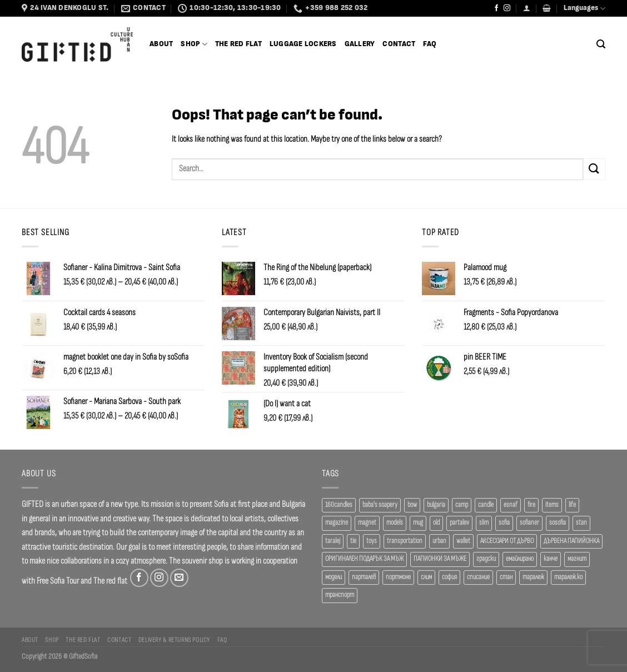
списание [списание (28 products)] (478, 577)
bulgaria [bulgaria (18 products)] (436, 505)
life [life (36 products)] (572, 505)
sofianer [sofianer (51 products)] (529, 523)
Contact (399, 44)
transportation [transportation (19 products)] (405, 541)
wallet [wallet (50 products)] (463, 541)
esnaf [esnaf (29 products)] (511, 505)
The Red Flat (238, 44)
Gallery (360, 44)
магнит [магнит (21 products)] (577, 559)
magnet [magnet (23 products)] (367, 523)
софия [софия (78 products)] (449, 577)
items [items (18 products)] (552, 505)
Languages (584, 9)
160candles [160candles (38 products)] (339, 505)
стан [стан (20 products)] (506, 577)
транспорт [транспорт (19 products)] (340, 595)
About (161, 44)
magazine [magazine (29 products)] (337, 523)
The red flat (110, 581)
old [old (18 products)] (436, 523)
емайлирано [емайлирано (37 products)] (520, 559)
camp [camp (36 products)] (462, 505)
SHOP (194, 44)
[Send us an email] (179, 578)
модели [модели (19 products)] (334, 577)
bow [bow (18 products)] (412, 505)
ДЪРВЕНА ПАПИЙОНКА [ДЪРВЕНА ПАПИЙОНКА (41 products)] (571, 541)
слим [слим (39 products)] (426, 577)
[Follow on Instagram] (507, 8)
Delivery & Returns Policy (174, 640)
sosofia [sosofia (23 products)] (558, 523)
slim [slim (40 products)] (484, 523)
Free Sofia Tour (58, 581)
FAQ (430, 44)
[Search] (601, 44)
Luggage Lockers (303, 44)
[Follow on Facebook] (496, 8)
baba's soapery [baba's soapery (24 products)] (380, 505)
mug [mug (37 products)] (418, 523)
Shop (52, 640)
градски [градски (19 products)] (486, 559)
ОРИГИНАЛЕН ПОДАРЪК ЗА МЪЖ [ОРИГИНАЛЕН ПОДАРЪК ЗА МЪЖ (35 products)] (364, 559)
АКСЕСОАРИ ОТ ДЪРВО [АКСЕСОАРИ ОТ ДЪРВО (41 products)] (507, 541)
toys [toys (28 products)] (372, 541)
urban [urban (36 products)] (439, 541)
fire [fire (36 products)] (531, 505)
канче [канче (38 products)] (551, 559)
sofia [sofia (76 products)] (504, 523)
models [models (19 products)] (395, 523)
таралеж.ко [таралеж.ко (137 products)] (568, 577)
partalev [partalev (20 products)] (459, 523)
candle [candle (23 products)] (486, 505)
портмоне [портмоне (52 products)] (398, 577)
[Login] (527, 8)
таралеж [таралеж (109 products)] (533, 577)
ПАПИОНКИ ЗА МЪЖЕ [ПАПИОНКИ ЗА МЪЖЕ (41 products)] (440, 559)
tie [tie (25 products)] (353, 541)
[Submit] (594, 169)
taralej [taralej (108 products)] (333, 541)
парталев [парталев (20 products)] (364, 577)
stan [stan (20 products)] (581, 523)
